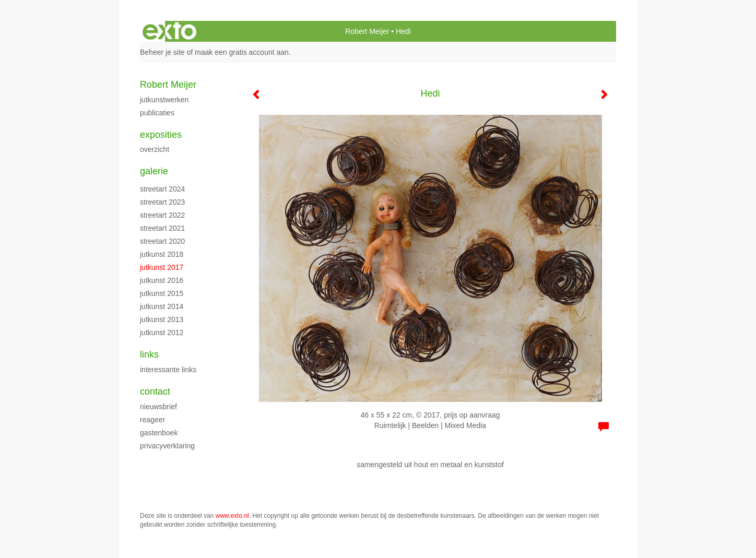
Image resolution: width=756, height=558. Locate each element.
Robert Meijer (367, 31)
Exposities (161, 135)
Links (149, 354)
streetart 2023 (162, 202)
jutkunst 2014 (162, 306)
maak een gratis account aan (242, 52)
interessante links (168, 370)
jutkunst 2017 (162, 267)
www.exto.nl (232, 516)
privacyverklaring (167, 446)
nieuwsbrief (158, 407)
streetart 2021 (162, 228)
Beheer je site (162, 52)
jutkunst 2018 (162, 254)
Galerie (154, 171)
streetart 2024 (162, 189)
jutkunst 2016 (162, 280)
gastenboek (159, 433)
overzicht (155, 149)
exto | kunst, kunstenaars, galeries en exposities (169, 31)
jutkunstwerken (164, 100)
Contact (155, 391)
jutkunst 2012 (162, 333)
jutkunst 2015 (162, 293)
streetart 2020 (162, 241)
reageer (152, 420)
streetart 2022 (162, 215)
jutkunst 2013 (162, 319)
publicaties (157, 113)
